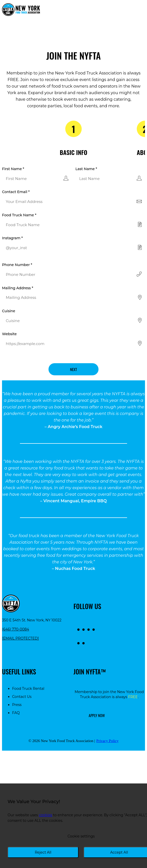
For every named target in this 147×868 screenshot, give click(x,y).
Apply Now (97, 715)
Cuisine (9, 311)
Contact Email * (16, 192)
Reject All (43, 852)
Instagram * (12, 238)
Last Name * (86, 169)
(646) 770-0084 (16, 629)
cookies (46, 815)
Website (9, 334)
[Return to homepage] (21, 10)
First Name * (13, 169)
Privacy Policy (107, 741)
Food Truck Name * (19, 215)
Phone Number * (17, 265)
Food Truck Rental (28, 689)
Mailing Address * (18, 288)
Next (73, 369)
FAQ (16, 713)
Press (17, 705)
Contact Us (22, 697)
